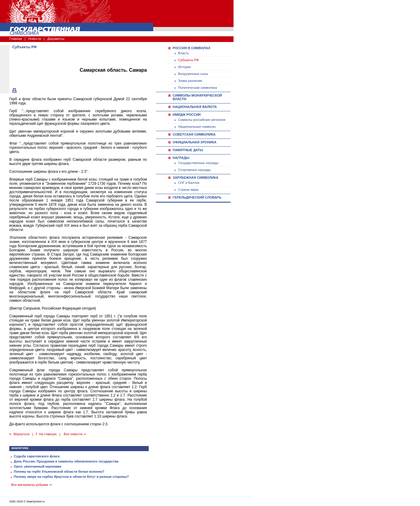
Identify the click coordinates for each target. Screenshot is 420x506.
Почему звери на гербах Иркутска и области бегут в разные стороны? (71, 477)
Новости (35, 39)
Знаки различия (190, 81)
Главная (16, 39)
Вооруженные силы (193, 74)
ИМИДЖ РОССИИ (187, 115)
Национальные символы (197, 127)
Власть (183, 53)
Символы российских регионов (202, 120)
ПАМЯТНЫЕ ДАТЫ (188, 150)
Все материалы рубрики (31, 485)
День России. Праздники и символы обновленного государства (66, 461)
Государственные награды (198, 163)
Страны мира (188, 190)
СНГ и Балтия (189, 183)
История (185, 67)
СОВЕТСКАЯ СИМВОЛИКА (194, 134)
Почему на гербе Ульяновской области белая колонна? (59, 472)
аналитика (20, 448)
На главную (48, 434)
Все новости (75, 434)
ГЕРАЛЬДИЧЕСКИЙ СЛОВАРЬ (197, 197)
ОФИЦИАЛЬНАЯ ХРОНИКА (195, 142)
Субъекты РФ (188, 60)
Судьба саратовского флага (37, 456)
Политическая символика (198, 88)
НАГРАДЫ (181, 158)
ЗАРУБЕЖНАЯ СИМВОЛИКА (195, 178)
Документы (56, 39)
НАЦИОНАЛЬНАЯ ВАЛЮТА (195, 107)
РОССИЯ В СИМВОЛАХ (191, 48)
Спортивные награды (194, 170)
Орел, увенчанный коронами (37, 466)
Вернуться (21, 434)
